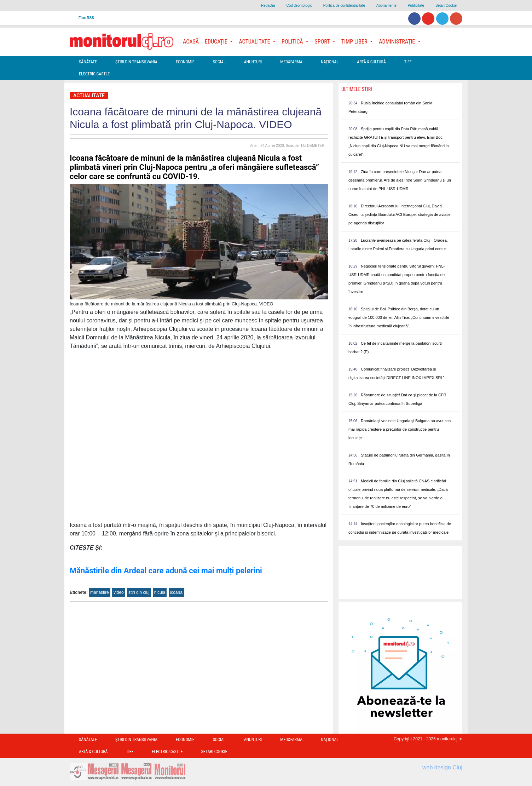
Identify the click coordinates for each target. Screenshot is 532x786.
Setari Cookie (446, 5)
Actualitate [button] (255, 42)
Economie (185, 62)
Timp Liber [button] (355, 42)
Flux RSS (86, 18)
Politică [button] (293, 42)
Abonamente (386, 5)
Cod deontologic (299, 5)
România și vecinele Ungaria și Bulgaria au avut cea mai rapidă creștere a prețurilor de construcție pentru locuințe (400, 429)
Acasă (191, 42)
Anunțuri (253, 62)
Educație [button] (217, 42)
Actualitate (89, 96)
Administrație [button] (398, 42)
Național (330, 62)
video (119, 592)
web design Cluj (442, 767)
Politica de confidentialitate (344, 5)
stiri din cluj (139, 592)
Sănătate (88, 62)
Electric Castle (94, 74)
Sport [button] (323, 42)
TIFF (408, 62)
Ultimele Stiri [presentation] (357, 89)
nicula (160, 592)
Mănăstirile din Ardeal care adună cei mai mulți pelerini (166, 571)
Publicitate (416, 5)
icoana (176, 592)
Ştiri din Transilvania (136, 62)
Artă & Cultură (371, 62)
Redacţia (268, 5)
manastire (100, 592)
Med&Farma (291, 62)
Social (219, 62)
